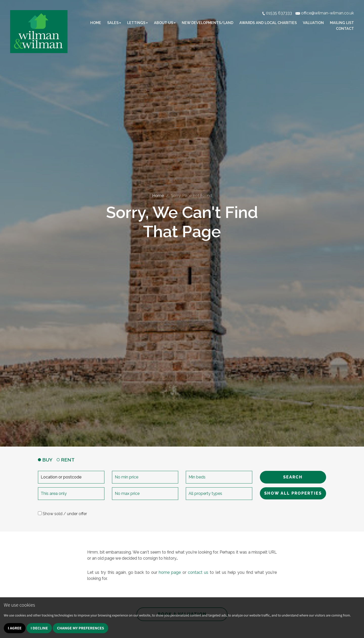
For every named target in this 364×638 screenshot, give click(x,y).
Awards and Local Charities (268, 23)
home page (170, 572)
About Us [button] (165, 23)
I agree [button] (15, 628)
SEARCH (293, 477)
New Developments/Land (208, 23)
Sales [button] (114, 23)
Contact (345, 28)
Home (96, 23)
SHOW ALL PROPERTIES (293, 493)
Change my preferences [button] (80, 628)
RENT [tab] (66, 460)
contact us (198, 572)
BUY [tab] (45, 460)
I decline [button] (39, 628)
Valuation (313, 23)
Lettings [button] (138, 23)
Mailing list (342, 23)
